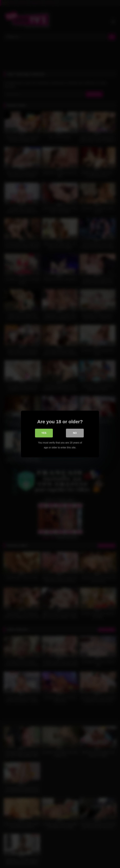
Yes (44, 433)
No (75, 433)
